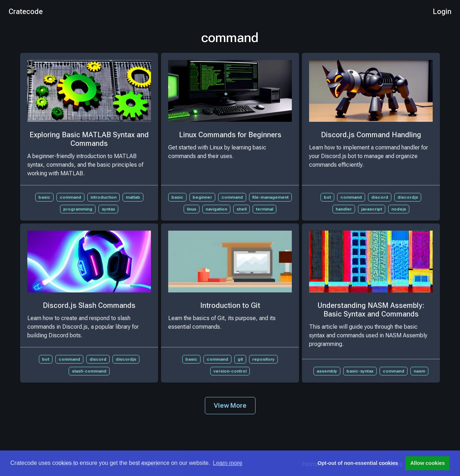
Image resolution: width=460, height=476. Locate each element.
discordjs (408, 197)
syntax (108, 209)
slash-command (89, 371)
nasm (419, 371)
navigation (216, 209)
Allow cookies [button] (428, 463)
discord (380, 197)
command (70, 197)
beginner (202, 197)
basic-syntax (360, 371)
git (240, 359)
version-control (230, 371)
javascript (372, 209)
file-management (270, 197)
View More (230, 405)
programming (78, 209)
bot (327, 197)
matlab (133, 197)
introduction (103, 197)
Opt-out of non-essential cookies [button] (358, 463)
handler (344, 209)
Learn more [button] (227, 463)
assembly (327, 371)
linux (192, 209)
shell (241, 209)
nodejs (399, 209)
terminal (264, 209)
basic (44, 197)
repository (263, 359)
